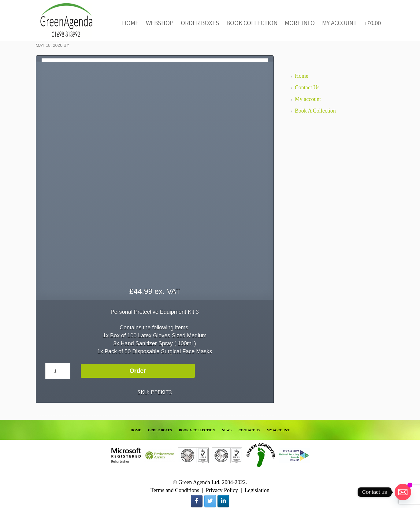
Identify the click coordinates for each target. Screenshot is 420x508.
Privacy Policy (222, 490)
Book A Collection (315, 111)
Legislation (257, 490)
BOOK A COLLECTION (197, 430)
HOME (136, 430)
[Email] (403, 492)
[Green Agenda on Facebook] (197, 501)
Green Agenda (66, 21)
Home (302, 76)
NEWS (227, 430)
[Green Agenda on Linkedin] (223, 501)
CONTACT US (249, 430)
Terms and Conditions (175, 490)
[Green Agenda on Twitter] (210, 501)
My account (308, 99)
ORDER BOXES (160, 430)
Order (138, 371)
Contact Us (307, 87)
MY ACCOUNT (278, 430)
